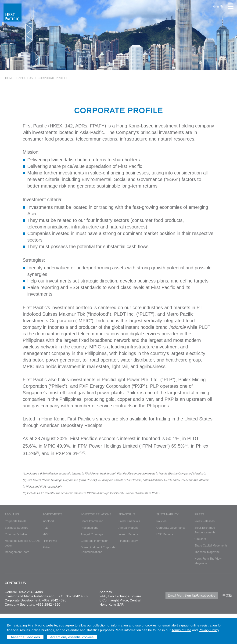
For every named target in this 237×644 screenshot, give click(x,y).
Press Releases (205, 521)
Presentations (89, 528)
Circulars (200, 539)
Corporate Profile (16, 521)
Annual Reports (128, 528)
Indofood (48, 521)
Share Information (92, 521)
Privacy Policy (209, 630)
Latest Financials (129, 521)
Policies (161, 521)
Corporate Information (95, 541)
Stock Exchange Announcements (205, 530)
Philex (47, 547)
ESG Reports (165, 534)
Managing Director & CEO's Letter (22, 543)
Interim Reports (128, 534)
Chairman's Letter (16, 534)
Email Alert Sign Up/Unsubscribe (192, 595)
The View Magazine (207, 552)
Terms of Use (181, 630)
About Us (26, 78)
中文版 (218, 7)
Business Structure (17, 528)
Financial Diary (128, 541)
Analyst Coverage (92, 534)
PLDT (46, 528)
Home (9, 78)
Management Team (17, 552)
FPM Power (50, 541)
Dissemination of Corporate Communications (98, 550)
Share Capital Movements (211, 545)
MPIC (46, 534)
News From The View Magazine (208, 561)
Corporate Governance (171, 528)
